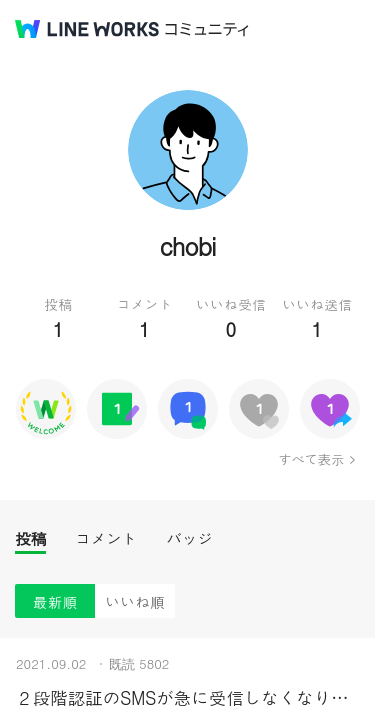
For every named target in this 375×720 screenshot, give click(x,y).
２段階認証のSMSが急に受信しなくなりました (187, 697)
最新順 (55, 601)
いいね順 (135, 601)
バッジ (189, 538)
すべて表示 (310, 459)
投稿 (30, 538)
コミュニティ (207, 29)
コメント (106, 538)
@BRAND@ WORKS (87, 29)
